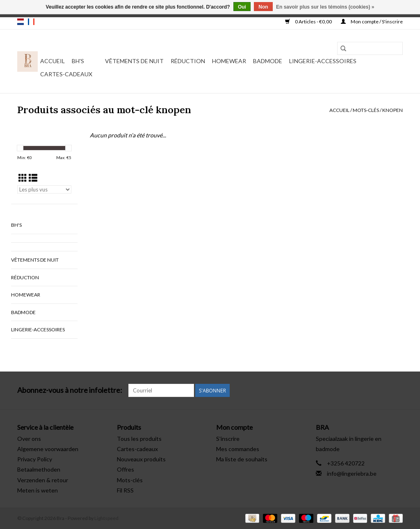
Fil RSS (125, 490)
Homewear (229, 61)
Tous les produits (139, 439)
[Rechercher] (370, 48)
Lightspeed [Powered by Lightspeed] (106, 518)
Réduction (188, 61)
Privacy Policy (35, 459)
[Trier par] (44, 189)
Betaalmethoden (39, 469)
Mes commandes (238, 449)
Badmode (268, 61)
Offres (126, 469)
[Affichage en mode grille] (23, 178)
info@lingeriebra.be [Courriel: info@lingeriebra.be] (352, 473)
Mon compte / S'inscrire (372, 22)
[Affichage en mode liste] (33, 178)
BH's (78, 61)
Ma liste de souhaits (242, 459)
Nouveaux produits (141, 459)
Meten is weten (38, 490)
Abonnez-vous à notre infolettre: (70, 390)
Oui (242, 7)
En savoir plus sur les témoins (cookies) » (325, 7)
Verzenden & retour (43, 480)
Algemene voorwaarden (48, 449)
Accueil (52, 61)
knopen (393, 110)
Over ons (29, 439)
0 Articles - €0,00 (309, 22)
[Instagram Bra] (396, 390)
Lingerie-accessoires (323, 61)
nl (21, 22)
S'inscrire (228, 439)
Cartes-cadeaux (66, 74)
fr (31, 22)
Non (263, 7)
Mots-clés (366, 110)
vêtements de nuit (134, 61)
